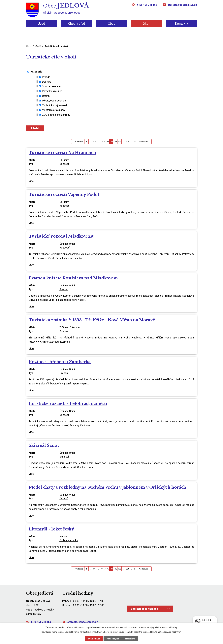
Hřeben (64, 373)
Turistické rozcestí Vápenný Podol (64, 194)
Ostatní (46, 96)
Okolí (146, 24)
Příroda (46, 77)
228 (128, 141)
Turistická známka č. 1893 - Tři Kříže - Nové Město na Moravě (92, 320)
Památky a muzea (52, 91)
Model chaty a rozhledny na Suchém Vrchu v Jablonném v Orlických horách (107, 487)
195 (103, 141)
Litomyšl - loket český (51, 529)
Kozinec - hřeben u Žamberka (60, 362)
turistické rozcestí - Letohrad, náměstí (68, 404)
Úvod (42, 24)
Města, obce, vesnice (54, 101)
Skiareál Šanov (44, 445)
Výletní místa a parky (54, 110)
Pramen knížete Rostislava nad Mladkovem (73, 278)
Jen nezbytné (113, 639)
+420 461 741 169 (147, 5)
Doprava (47, 82)
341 (136, 141)
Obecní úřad (77, 24)
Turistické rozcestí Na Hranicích (62, 153)
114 (95, 141)
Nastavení (130, 639)
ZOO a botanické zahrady (56, 115)
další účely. (173, 627)
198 (115, 141)
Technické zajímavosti (55, 105)
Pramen (64, 289)
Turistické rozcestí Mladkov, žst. (62, 236)
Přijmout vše (94, 639)
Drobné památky (69, 540)
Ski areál (64, 457)
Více (31, 181)
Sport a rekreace (51, 86)
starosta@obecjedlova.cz (182, 5)
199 (119, 141)
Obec (112, 24)
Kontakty (181, 24)
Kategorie (36, 72)
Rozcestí (64, 164)
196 (107, 141)
